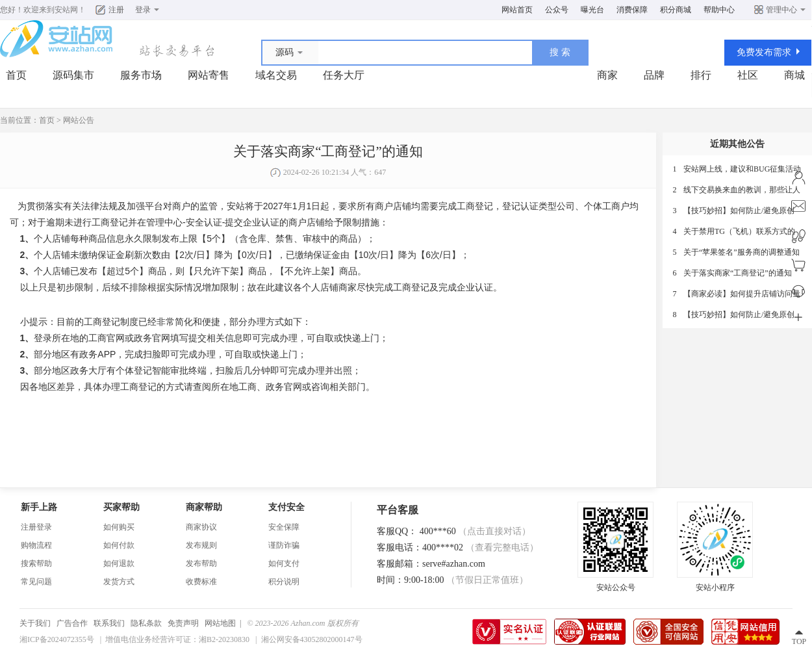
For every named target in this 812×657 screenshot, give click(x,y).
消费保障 (632, 10)
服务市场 (141, 75)
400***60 (476, 531)
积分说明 (284, 582)
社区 (748, 75)
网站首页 (517, 10)
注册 (116, 10)
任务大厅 (344, 75)
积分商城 (676, 10)
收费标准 (201, 582)
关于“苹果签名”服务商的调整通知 (742, 252)
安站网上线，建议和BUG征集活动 (742, 169)
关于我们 (35, 623)
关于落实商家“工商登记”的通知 (738, 273)
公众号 (557, 10)
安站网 (66, 10)
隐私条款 (146, 623)
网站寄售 (209, 75)
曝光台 (592, 10)
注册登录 (36, 527)
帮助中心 (719, 10)
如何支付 (284, 563)
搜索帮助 (36, 563)
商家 (607, 75)
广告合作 (72, 623)
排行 (701, 75)
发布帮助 (201, 563)
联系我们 (109, 623)
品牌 (654, 75)
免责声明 (183, 623)
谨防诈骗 (284, 545)
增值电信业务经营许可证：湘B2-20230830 (177, 639)
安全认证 (204, 222)
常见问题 (36, 582)
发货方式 (119, 582)
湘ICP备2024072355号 (57, 639)
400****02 (480, 547)
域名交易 (276, 75)
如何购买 (119, 527)
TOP (799, 641)
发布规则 (201, 545)
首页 (16, 75)
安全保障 (284, 527)
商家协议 (201, 527)
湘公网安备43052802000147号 (312, 639)
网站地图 (220, 623)
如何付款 (119, 545)
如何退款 (119, 563)
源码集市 (73, 75)
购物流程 (36, 545)
